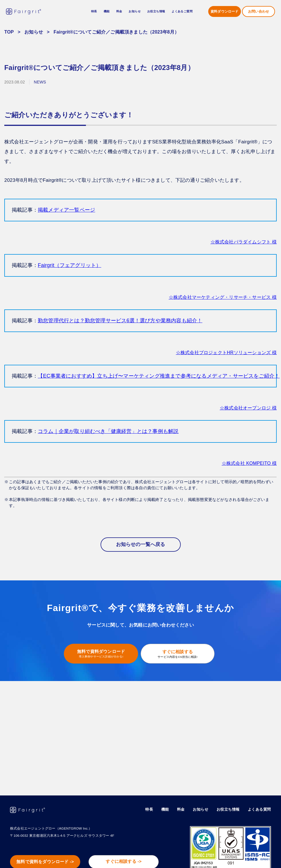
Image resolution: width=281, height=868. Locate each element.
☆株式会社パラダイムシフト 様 (244, 242)
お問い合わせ (259, 11)
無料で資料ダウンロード (99, 653)
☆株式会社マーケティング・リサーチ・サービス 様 (223, 297)
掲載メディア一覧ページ (66, 210)
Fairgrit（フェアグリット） (69, 265)
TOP (9, 32)
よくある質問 (259, 810)
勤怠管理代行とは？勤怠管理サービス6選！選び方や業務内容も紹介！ (120, 321)
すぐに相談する (180, 653)
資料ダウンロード (225, 11)
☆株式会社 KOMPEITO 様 (249, 463)
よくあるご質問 (182, 11)
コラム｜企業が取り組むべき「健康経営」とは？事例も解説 (108, 431)
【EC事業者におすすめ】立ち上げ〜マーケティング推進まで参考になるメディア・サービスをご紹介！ (159, 376)
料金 (119, 11)
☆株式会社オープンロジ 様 (248, 408)
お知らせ (135, 11)
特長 (94, 11)
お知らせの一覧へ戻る (141, 544)
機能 (165, 810)
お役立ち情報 (228, 810)
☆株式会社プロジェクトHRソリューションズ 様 (226, 353)
